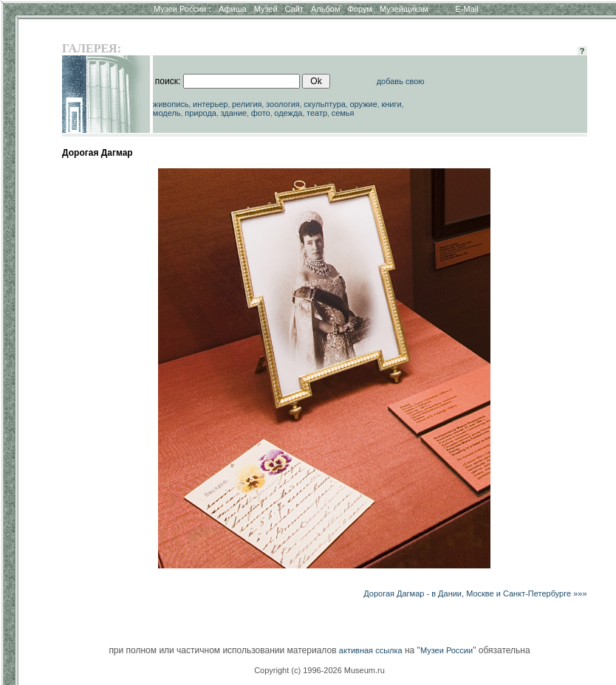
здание (233, 113)
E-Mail (467, 9)
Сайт (294, 9)
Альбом (325, 9)
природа (201, 113)
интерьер (210, 104)
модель (167, 113)
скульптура (325, 104)
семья (343, 113)
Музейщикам (404, 9)
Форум (359, 9)
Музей (266, 9)
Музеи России (182, 9)
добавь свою (401, 81)
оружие (364, 104)
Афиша (233, 9)
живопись (171, 104)
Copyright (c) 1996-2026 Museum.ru (319, 670)
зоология (283, 104)
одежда (288, 113)
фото (261, 113)
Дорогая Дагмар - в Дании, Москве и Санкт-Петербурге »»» (475, 593)
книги (391, 104)
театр (317, 113)
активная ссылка (371, 650)
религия (247, 104)
